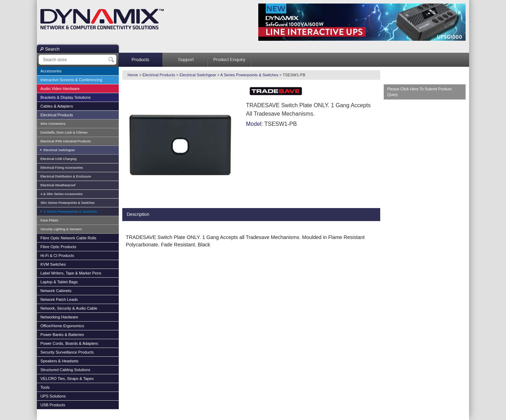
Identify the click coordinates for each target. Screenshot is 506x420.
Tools (45, 387)
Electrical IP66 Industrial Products (66, 141)
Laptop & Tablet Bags (59, 282)
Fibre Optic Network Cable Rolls (68, 238)
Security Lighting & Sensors (61, 229)
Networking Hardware (59, 317)
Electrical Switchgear (59, 150)
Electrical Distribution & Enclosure (66, 176)
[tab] (138, 215)
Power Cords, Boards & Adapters (69, 343)
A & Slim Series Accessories (61, 194)
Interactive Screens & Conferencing (71, 80)
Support (186, 60)
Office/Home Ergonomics (62, 326)
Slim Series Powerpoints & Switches (67, 203)
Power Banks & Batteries (62, 335)
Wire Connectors (53, 124)
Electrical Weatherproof (58, 185)
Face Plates (49, 220)
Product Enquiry (229, 60)
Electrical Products (57, 115)
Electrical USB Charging (59, 159)
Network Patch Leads (59, 299)
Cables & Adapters (57, 106)
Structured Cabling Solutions (65, 370)
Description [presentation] (138, 214)
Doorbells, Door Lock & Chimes (64, 132)
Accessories (51, 71)
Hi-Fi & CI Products (57, 256)
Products (140, 60)
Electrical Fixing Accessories (62, 167)
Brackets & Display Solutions (66, 97)
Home (133, 75)
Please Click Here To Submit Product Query (419, 92)
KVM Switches (53, 264)
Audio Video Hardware (60, 89)
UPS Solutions (53, 396)
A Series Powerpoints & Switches (70, 211)
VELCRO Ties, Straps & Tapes (67, 379)
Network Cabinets (56, 291)
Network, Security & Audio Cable (69, 308)
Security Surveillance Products (67, 352)
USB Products (53, 405)
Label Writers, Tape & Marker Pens (71, 273)
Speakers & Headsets (59, 361)
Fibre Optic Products (58, 247)
